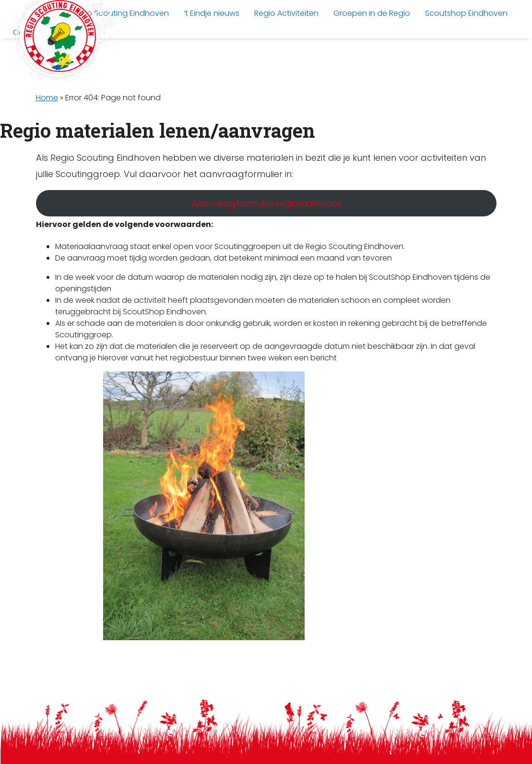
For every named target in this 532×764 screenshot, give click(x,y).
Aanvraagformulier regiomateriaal (266, 203)
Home (47, 98)
